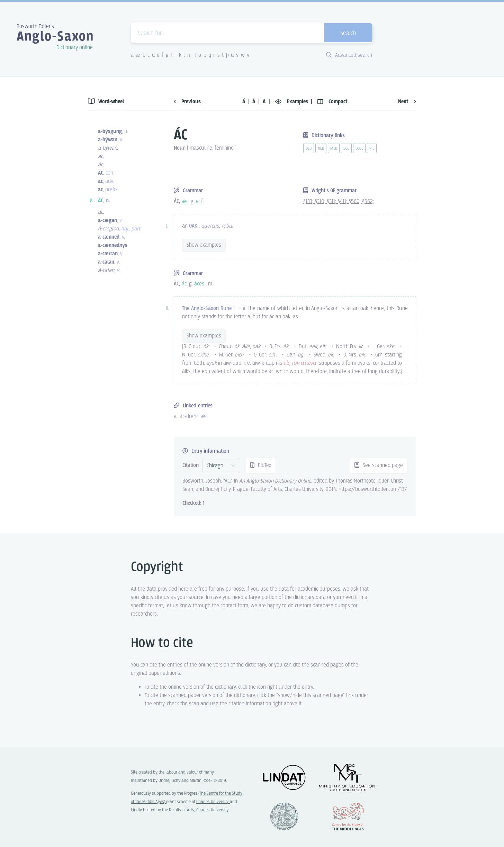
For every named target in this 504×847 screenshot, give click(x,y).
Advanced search (349, 55)
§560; (355, 201)
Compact (332, 102)
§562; (368, 201)
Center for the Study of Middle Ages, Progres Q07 (348, 817)
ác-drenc (189, 417)
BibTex (261, 465)
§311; (332, 201)
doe (346, 149)
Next (407, 102)
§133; (309, 201)
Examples (292, 102)
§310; (321, 201)
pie (372, 149)
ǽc (204, 417)
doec (359, 149)
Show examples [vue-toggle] (204, 245)
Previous (187, 102)
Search (348, 33)
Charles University (213, 802)
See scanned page (379, 465)
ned (321, 149)
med (334, 149)
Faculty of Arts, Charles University (199, 810)
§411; (343, 201)
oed (309, 149)
